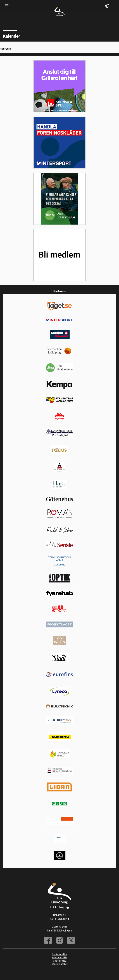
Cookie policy (60, 961)
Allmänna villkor (59, 954)
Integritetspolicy (60, 964)
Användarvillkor (60, 958)
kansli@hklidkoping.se (59, 931)
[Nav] (7, 6)
